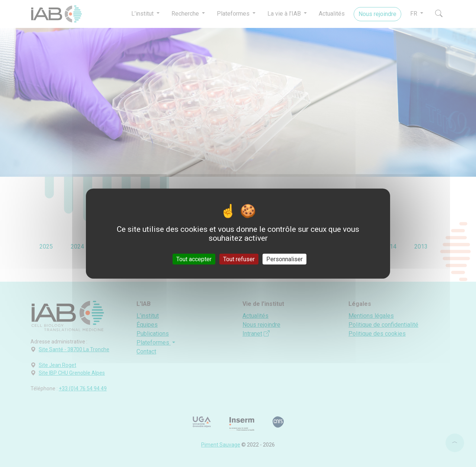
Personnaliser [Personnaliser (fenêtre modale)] (284, 259)
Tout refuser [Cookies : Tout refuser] (239, 259)
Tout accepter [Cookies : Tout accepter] (194, 259)
